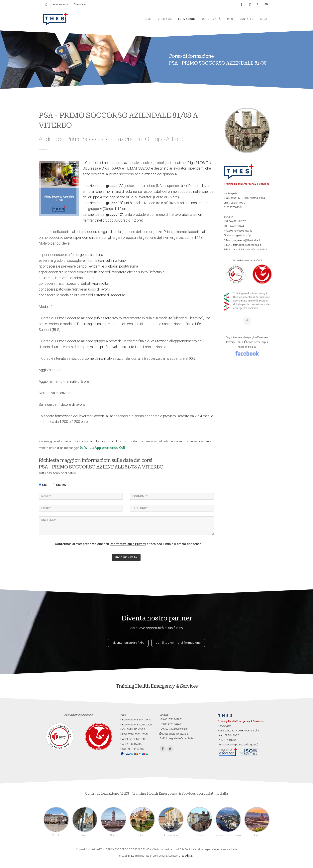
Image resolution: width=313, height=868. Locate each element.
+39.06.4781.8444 (234, 226)
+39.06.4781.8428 (234, 221)
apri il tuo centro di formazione (178, 643)
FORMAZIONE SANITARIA (136, 720)
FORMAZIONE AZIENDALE (136, 725)
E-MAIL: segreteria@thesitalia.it (242, 240)
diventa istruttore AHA (128, 643)
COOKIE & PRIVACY (132, 749)
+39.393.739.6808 (234, 231)
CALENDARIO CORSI (133, 729)
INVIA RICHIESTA (126, 557)
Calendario (80, 4)
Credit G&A (187, 856)
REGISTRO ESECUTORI (134, 734)
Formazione (61, 4)
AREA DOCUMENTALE (134, 739)
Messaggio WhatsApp (238, 235)
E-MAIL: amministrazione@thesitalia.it (246, 249)
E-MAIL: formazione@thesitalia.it (242, 245)
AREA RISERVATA (131, 744)
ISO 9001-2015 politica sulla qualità (238, 745)
